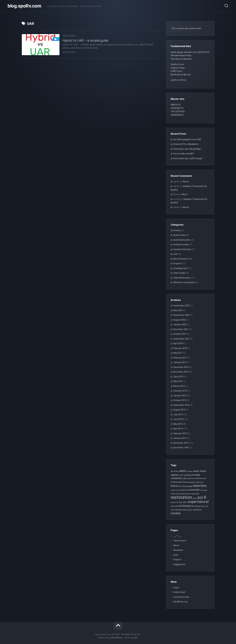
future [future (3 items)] (185, 482)
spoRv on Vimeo (178, 80)
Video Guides (69, 36)
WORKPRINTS (177, 115)
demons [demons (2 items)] (192, 478)
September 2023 (181, 306)
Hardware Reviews (182, 249)
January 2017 (180, 362)
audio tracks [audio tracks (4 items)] (200, 471)
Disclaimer (178, 550)
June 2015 (178, 377)
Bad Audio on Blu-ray (181, 75)
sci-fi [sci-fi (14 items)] (202, 497)
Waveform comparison (184, 282)
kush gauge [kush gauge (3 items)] (188, 486)
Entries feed (179, 592)
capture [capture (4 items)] (175, 475)
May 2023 (178, 310)
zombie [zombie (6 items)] (176, 513)
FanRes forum (177, 64)
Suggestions (179, 564)
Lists (176, 254)
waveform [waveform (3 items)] (197, 510)
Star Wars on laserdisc (181, 59)
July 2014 (178, 415)
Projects (177, 263)
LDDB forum (176, 71)
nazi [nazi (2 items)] (202, 490)
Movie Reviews (180, 259)
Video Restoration (182, 278)
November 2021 (181, 329)
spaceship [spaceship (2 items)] (174, 502)
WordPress (117, 638)
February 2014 (180, 433)
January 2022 (180, 324)
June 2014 (178, 419)
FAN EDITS (176, 105)
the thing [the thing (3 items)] (196, 506)
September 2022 (181, 315)
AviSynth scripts (181, 245)
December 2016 (181, 367)
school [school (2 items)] (195, 498)
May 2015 (178, 381)
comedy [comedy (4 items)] (196, 475)
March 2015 (179, 386)
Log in (176, 587)
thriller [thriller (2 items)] (202, 506)
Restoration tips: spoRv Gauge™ (188, 158)
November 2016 (181, 372)
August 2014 (179, 410)
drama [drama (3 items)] (198, 478)
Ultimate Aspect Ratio (181, 55)
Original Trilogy (178, 68)
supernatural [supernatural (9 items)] (198, 502)
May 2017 (178, 353)
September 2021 (181, 339)
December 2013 (181, 443)
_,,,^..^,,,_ (177, 536)
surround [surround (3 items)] (175, 506)
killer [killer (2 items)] (180, 486)
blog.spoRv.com (24, 6)
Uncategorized (180, 268)
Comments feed (181, 597)
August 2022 (179, 320)
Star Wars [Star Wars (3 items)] (183, 502)
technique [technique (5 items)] (185, 506)
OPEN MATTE (177, 108)
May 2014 (178, 424)
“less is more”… (180, 541)
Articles (177, 230)
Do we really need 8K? (184, 154)
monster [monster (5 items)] (195, 490)
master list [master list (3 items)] (184, 490)
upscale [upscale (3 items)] (182, 510)
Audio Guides (180, 235)
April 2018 (178, 343)
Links (176, 555)
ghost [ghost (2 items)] (198, 482)
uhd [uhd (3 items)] (177, 510)
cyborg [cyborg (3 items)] (186, 478)
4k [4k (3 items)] (172, 471)
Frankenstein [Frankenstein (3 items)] (176, 482)
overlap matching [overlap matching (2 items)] (181, 494)
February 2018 (180, 348)
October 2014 (180, 400)
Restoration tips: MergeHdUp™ (188, 149)
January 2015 (180, 396)
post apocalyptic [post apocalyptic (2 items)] (194, 494)
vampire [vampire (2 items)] (189, 510)
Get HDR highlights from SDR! (187, 139)
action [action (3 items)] (176, 471)
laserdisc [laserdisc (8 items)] (200, 486)
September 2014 (181, 405)
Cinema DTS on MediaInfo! (186, 144)
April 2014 (178, 429)
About (186, 182)
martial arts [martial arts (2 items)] (175, 490)
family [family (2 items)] (204, 478)
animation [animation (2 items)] (190, 471)
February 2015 (180, 391)
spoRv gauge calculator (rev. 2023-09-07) (190, 52)
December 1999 (181, 448)
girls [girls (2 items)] (202, 482)
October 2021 (180, 334)
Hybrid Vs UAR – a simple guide (85, 41)
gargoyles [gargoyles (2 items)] (192, 482)
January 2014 (180, 438)
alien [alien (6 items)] (182, 471)
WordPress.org (180, 602)
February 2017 (180, 358)
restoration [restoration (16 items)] (181, 497)
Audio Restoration (182, 240)
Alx (136, 638)
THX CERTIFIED (178, 112)
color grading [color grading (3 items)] (185, 475)
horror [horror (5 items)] (174, 486)
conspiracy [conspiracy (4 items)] (176, 478)
